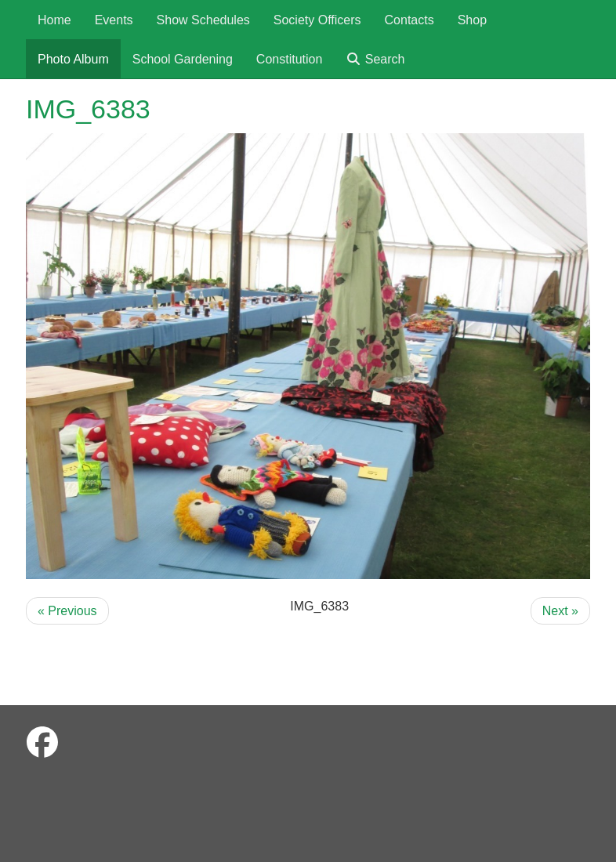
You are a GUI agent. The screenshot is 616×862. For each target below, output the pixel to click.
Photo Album (73, 59)
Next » (560, 611)
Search (375, 59)
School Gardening (183, 59)
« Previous (67, 611)
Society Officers (317, 20)
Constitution (290, 59)
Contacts (409, 20)
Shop (472, 20)
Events (114, 20)
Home (54, 20)
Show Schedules (203, 20)
